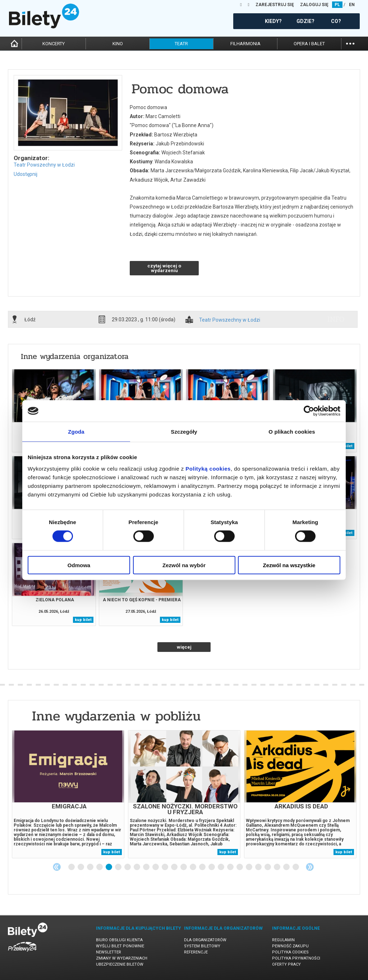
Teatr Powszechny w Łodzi (44, 165)
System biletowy (202, 946)
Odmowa (79, 565)
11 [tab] (165, 867)
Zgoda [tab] (76, 432)
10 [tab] (156, 867)
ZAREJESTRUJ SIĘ (275, 5)
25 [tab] (296, 867)
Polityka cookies (290, 952)
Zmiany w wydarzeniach (122, 958)
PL (337, 5)
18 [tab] (231, 867)
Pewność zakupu (290, 946)
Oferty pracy (286, 964)
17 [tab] (221, 867)
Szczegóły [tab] (184, 432)
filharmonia (245, 44)
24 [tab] (287, 867)
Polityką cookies (208, 468)
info (336, 319)
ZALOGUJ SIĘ (314, 5)
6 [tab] (119, 867)
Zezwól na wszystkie (289, 565)
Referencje (196, 952)
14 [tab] (193, 867)
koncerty (54, 44)
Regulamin (283, 940)
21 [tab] (259, 867)
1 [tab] (72, 867)
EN (352, 5)
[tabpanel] (68, 794)
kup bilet (83, 620)
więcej (184, 647)
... (350, 43)
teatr (181, 44)
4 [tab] (100, 867)
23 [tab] (277, 867)
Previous (57, 867)
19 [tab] (240, 867)
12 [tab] (175, 867)
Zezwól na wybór (184, 565)
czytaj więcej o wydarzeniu (164, 268)
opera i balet (309, 44)
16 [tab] (212, 867)
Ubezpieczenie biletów (120, 964)
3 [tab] (91, 867)
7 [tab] (128, 867)
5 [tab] (109, 867)
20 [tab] (249, 867)
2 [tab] (81, 867)
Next (310, 867)
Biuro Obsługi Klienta (119, 940)
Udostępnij (26, 174)
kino (118, 44)
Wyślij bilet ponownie (120, 946)
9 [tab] (147, 867)
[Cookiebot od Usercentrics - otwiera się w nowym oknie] (309, 411)
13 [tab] (184, 867)
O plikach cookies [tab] (292, 432)
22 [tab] (268, 867)
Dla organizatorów (205, 940)
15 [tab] (203, 867)
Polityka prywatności (296, 958)
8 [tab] (137, 867)
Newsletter (109, 952)
